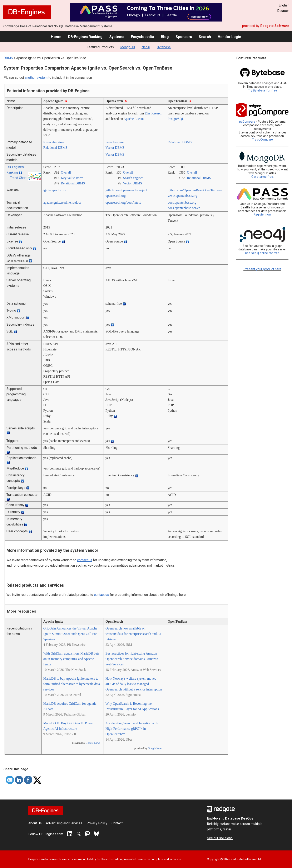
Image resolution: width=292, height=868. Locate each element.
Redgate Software (275, 26)
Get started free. (263, 177)
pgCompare (247, 122)
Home (56, 37)
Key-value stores (72, 178)
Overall (66, 172)
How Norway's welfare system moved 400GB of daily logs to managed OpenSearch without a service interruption (134, 684)
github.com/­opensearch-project (126, 190)
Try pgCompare (262, 140)
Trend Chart (18, 178)
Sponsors (184, 37)
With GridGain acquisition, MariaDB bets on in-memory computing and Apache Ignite (71, 659)
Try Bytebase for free (263, 91)
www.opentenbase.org (183, 196)
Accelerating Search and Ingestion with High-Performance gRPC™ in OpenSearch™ (132, 729)
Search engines (133, 178)
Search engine (115, 142)
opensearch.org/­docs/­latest (123, 202)
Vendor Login (229, 37)
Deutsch (283, 11)
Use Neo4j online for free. (263, 253)
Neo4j (146, 47)
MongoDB (128, 47)
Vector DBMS (115, 148)
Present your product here (262, 269)
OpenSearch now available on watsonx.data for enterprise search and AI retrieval (133, 634)
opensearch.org (116, 196)
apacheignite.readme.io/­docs (62, 202)
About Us (35, 823)
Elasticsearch (153, 113)
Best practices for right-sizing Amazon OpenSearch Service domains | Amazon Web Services (132, 659)
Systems (117, 37)
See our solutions (220, 838)
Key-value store (54, 142)
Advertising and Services (64, 823)
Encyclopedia (142, 37)
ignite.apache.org (55, 190)
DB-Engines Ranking (85, 37)
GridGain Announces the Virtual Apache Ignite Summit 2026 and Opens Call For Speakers (70, 634)
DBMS (8, 58)
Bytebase (164, 47)
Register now (263, 215)
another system (36, 78)
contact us (85, 560)
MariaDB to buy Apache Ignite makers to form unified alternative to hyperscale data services (72, 684)
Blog (165, 37)
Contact (117, 823)
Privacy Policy (97, 823)
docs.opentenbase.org (182, 202)
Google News (93, 743)
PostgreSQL (176, 119)
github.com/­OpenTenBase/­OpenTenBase (195, 190)
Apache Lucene (134, 119)
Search (205, 37)
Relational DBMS (55, 148)
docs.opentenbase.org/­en (184, 208)
